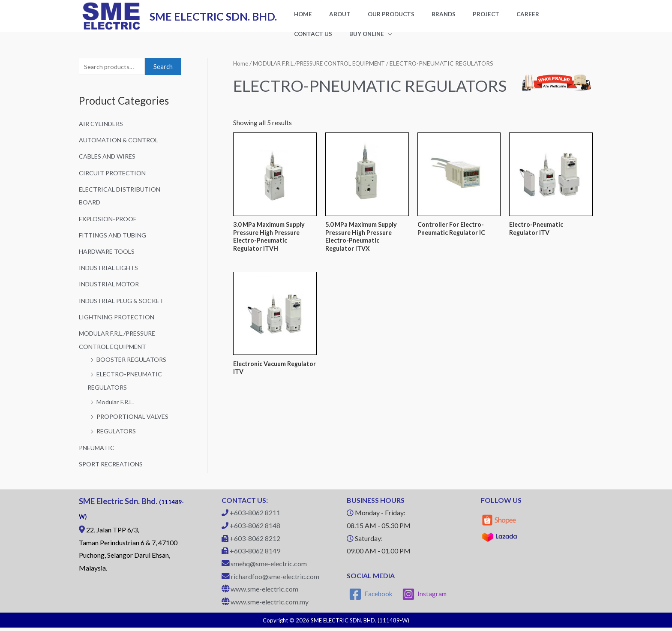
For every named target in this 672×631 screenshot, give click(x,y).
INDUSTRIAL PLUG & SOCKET (123, 306)
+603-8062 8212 (255, 542)
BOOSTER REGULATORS (133, 364)
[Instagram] (425, 598)
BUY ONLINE (307, 40)
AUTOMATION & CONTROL (120, 148)
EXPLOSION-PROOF (109, 225)
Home (241, 71)
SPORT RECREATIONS (112, 468)
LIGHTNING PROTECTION (118, 322)
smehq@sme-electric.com (269, 567)
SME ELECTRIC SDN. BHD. (213, 20)
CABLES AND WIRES (109, 164)
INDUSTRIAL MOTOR (111, 290)
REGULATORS (117, 435)
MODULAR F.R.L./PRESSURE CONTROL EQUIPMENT (325, 71)
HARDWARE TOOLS (108, 258)
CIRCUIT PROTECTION (113, 180)
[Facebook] (371, 598)
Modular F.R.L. (117, 406)
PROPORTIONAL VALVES (134, 421)
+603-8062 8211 (255, 516)
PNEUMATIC (98, 451)
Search (163, 74)
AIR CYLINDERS (102, 132)
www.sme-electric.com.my (270, 605)
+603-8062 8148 (255, 529)
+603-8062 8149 (255, 554)
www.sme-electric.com (264, 593)
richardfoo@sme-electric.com (275, 580)
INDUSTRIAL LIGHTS (110, 274)
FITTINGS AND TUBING (114, 242)
